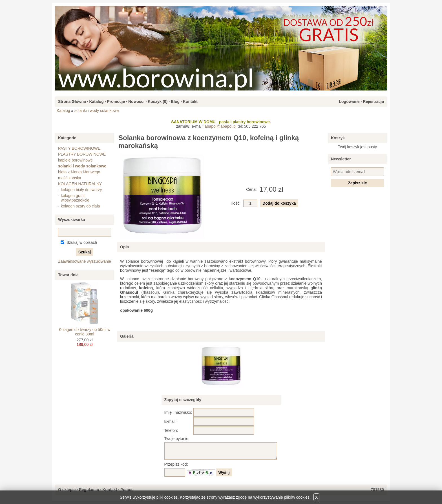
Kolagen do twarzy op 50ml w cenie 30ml (85, 332)
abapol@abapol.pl (221, 126)
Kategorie (67, 138)
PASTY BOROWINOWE (79, 148)
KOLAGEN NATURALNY (80, 184)
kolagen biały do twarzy (81, 190)
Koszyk (338, 138)
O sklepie (67, 490)
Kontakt (190, 101)
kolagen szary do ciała (80, 206)
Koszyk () (158, 101)
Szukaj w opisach (82, 242)
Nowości (136, 101)
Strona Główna (72, 101)
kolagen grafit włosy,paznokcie (75, 198)
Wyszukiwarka (71, 220)
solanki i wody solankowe (97, 110)
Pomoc (127, 490)
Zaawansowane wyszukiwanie (85, 261)
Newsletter (341, 159)
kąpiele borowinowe (75, 160)
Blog (175, 101)
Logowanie (349, 101)
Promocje (116, 101)
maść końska (70, 178)
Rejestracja (373, 101)
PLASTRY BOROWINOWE (82, 154)
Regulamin (89, 490)
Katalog (96, 101)
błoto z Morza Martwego (79, 172)
